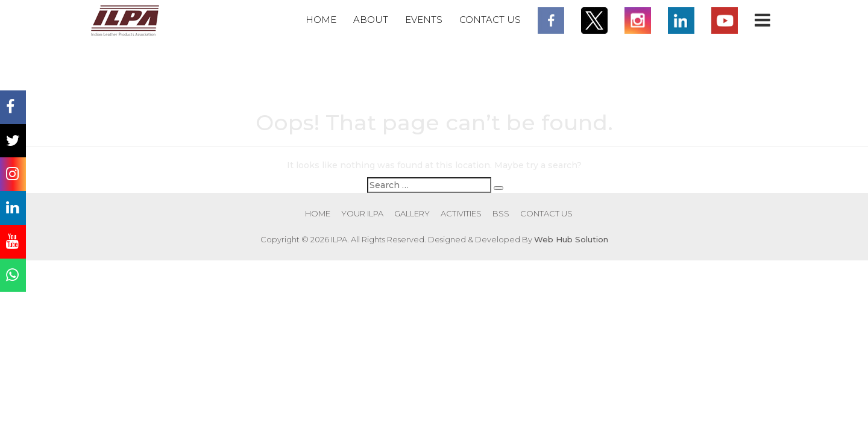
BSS (501, 213)
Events (424, 20)
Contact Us (490, 20)
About (371, 20)
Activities (461, 213)
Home (321, 20)
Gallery (412, 213)
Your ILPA (362, 213)
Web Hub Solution (571, 239)
